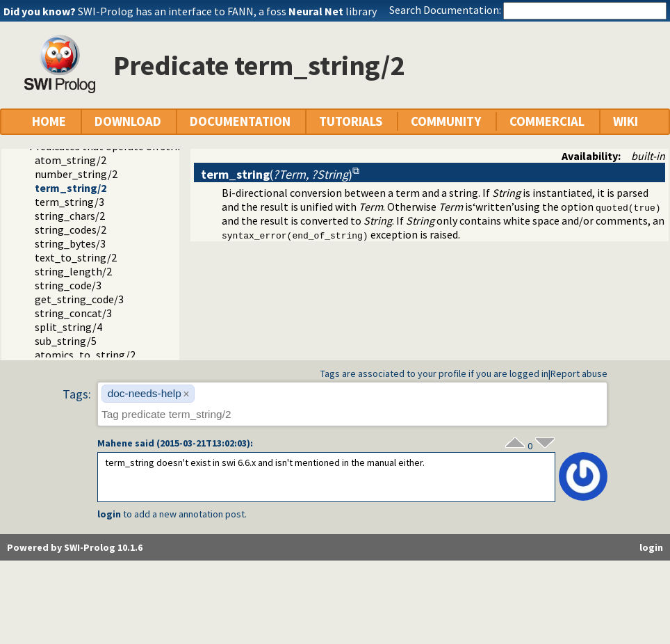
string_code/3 (68, 285)
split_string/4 (68, 327)
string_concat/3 (73, 313)
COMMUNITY (446, 121)
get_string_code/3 (79, 299)
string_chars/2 (70, 216)
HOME (49, 121)
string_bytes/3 (70, 243)
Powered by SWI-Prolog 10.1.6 (75, 547)
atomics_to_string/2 (85, 355)
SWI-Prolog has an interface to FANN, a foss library (227, 11)
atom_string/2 (71, 160)
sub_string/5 (66, 341)
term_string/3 (70, 202)
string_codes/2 (71, 230)
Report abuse (579, 373)
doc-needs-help (145, 393)
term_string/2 (71, 188)
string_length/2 (73, 271)
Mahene (115, 443)
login (109, 514)
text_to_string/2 (76, 257)
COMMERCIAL (547, 121)
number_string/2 (76, 174)
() (277, 174)
